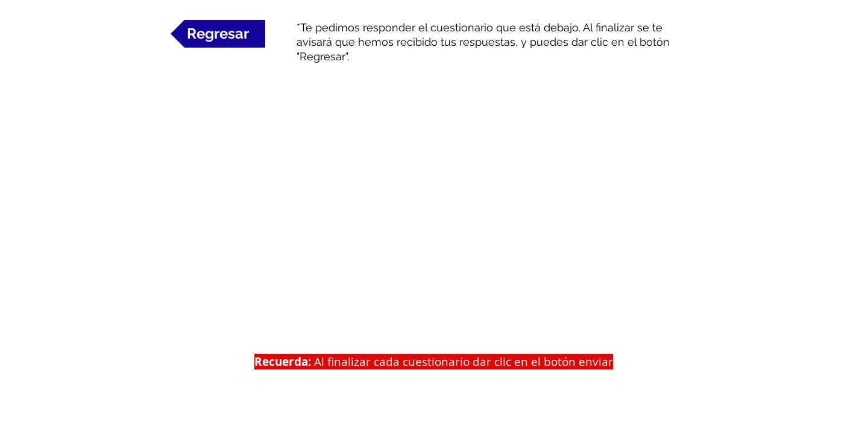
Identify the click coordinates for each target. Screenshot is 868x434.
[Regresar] (218, 34)
